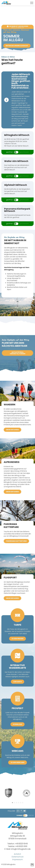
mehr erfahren (12, 430)
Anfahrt (17, 854)
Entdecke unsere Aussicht (17, 46)
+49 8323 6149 (21, 844)
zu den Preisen (17, 639)
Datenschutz (18, 857)
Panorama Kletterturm (16, 541)
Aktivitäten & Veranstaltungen (18, 353)
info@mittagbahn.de (21, 849)
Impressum (17, 859)
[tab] (12, 803)
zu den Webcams (18, 762)
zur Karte (18, 682)
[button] (32, 3)
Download (17, 724)
